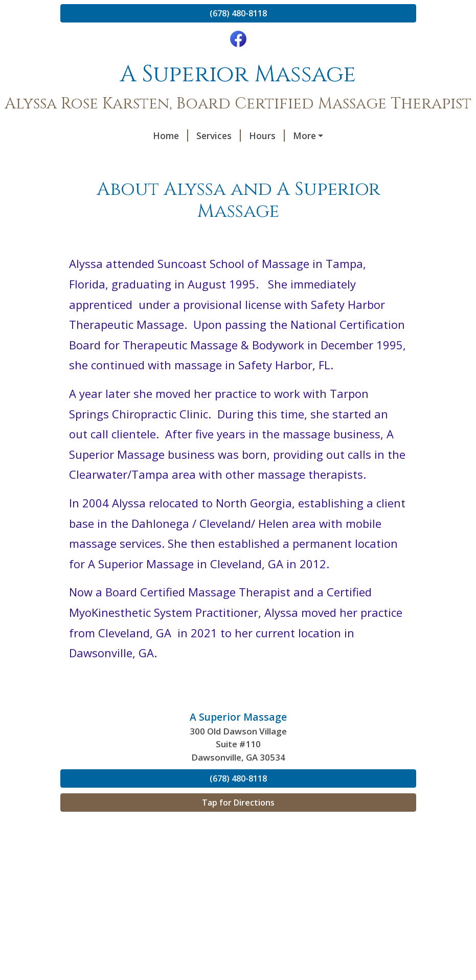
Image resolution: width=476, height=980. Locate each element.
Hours (183, 136)
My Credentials (284, 158)
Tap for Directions (238, 824)
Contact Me (239, 136)
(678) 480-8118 (238, 13)
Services (134, 136)
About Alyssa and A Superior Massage (156, 158)
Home (86, 136)
